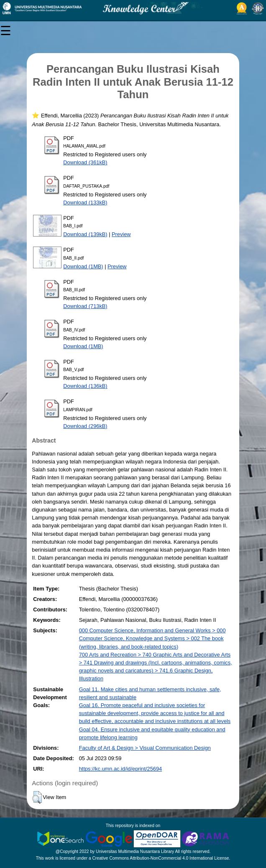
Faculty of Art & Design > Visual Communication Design (145, 748)
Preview (121, 234)
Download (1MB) (83, 266)
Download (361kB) (85, 162)
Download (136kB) (85, 386)
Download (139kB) (85, 234)
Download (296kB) (85, 426)
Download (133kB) (85, 202)
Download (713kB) (85, 306)
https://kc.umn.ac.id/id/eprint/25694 (120, 769)
